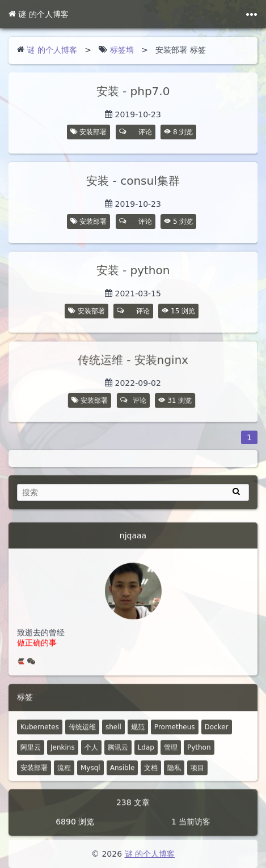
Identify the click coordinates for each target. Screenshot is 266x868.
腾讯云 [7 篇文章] (118, 753)
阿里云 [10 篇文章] (31, 753)
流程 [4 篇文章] (64, 773)
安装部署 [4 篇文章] (34, 773)
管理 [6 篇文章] (171, 753)
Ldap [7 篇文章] (146, 753)
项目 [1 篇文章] (197, 773)
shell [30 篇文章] (113, 733)
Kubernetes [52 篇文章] (40, 733)
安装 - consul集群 (133, 181)
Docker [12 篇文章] (217, 733)
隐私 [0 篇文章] (174, 773)
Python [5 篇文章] (199, 753)
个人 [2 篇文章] (91, 753)
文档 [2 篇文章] (151, 773)
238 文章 (133, 808)
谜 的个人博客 (39, 14)
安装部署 (93, 132)
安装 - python (133, 270)
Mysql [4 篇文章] (90, 773)
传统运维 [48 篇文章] (82, 733)
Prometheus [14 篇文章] (175, 733)
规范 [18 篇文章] (138, 733)
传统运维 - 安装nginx (133, 360)
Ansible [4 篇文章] (123, 773)
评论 (136, 132)
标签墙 (122, 50)
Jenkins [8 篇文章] (63, 753)
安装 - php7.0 (133, 91)
